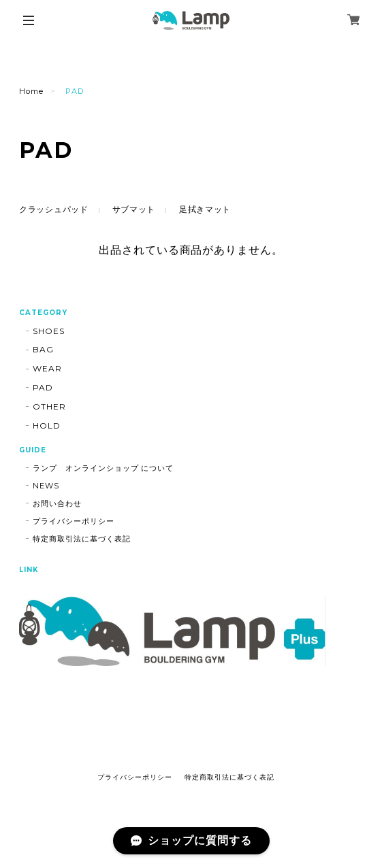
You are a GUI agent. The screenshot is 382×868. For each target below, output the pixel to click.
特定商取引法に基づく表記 (82, 539)
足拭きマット (205, 209)
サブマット (134, 209)
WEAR (47, 368)
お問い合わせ (57, 503)
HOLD (47, 425)
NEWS (46, 486)
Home (31, 91)
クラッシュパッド (54, 209)
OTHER (49, 406)
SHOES (49, 331)
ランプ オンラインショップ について (103, 468)
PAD (43, 387)
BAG (43, 349)
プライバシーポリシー (74, 521)
